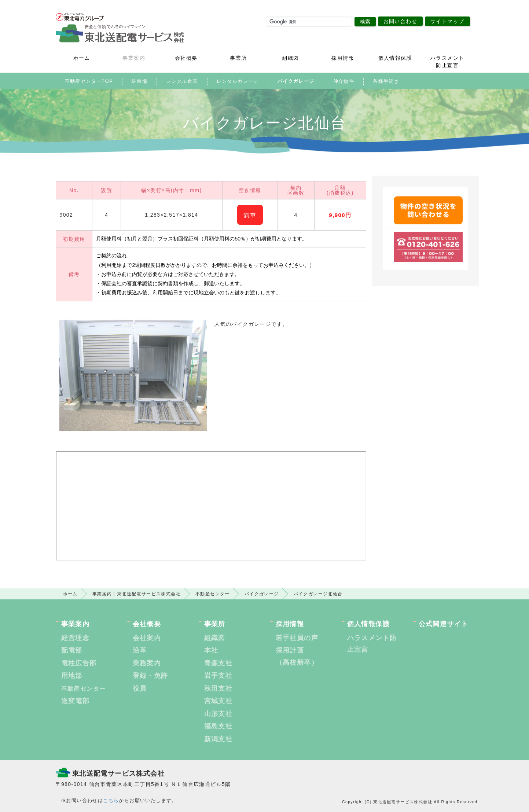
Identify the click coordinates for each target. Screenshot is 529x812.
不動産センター (213, 594)
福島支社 (218, 726)
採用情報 (343, 58)
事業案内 (134, 58)
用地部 (72, 676)
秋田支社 (218, 688)
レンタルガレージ (238, 81)
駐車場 (139, 81)
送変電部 (76, 701)
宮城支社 (218, 701)
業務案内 (147, 663)
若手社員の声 (297, 638)
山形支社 (218, 714)
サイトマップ (447, 21)
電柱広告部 (79, 663)
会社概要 (186, 58)
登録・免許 (150, 676)
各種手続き (386, 81)
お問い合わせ (400, 21)
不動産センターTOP (89, 81)
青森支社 (218, 663)
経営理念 (76, 638)
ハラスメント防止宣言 (447, 62)
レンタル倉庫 (182, 81)
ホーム (82, 58)
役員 (140, 688)
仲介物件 (344, 81)
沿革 (140, 650)
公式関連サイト (444, 624)
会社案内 (147, 638)
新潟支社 (218, 739)
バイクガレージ (296, 81)
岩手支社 (218, 676)
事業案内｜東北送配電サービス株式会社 (137, 594)
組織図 (291, 58)
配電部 (72, 650)
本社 (211, 650)
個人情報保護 (395, 58)
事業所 (238, 58)
